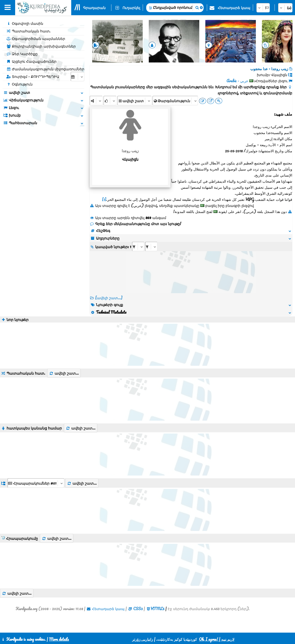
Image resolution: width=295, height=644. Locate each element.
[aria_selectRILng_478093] (151, 246)
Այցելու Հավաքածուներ (31, 61)
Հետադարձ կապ (234, 8)
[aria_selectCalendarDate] (78, 77)
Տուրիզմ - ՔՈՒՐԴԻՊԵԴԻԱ (33, 76)
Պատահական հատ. (28, 31)
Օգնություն (19, 84)
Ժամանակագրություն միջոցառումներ (45, 69)
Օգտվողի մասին (25, 23)
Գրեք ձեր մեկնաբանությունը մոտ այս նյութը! (135, 224)
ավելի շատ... (64, 373)
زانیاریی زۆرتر (143, 639)
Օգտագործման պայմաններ (36, 38)
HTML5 (157, 609)
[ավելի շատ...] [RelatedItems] (109, 298)
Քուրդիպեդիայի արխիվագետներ (41, 46)
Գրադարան (94, 8)
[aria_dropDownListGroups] (36, 483)
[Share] (96, 101)
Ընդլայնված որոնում (173, 7)
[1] (104, 199)
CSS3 (138, 609)
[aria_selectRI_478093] (138, 246)
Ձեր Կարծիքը (22, 54)
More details (59, 639)
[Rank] (110, 101)
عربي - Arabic (237, 81)
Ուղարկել (131, 8)
